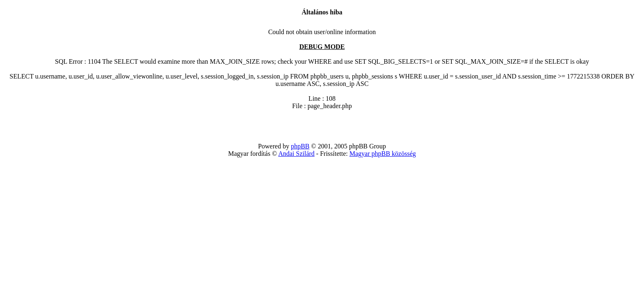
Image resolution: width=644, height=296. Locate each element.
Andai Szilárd (296, 154)
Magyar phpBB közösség (383, 154)
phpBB (300, 146)
